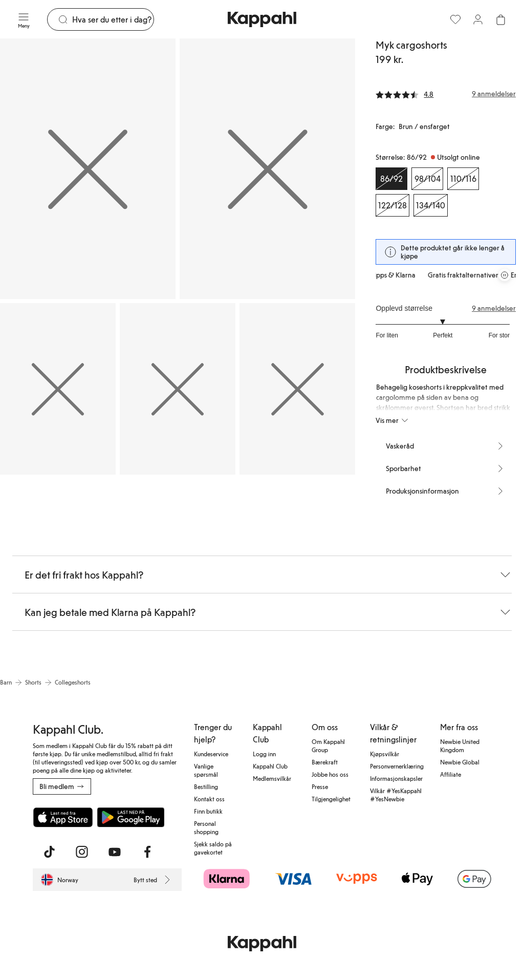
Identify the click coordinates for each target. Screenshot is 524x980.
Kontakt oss (209, 799)
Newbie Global (460, 762)
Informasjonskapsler (396, 778)
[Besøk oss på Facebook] (147, 852)
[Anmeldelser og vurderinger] (446, 94)
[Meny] (24, 19)
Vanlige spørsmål (206, 770)
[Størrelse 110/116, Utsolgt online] (463, 179)
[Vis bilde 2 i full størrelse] (267, 169)
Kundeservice (211, 754)
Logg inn (264, 754)
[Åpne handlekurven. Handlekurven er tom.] (500, 19)
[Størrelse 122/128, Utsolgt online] (392, 205)
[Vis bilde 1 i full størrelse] (88, 169)
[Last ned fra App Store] (63, 817)
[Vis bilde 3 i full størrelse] (58, 389)
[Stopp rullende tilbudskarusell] (505, 275)
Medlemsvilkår (272, 778)
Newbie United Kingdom (460, 745)
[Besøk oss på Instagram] (82, 852)
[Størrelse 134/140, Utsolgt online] (431, 205)
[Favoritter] (455, 19)
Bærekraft (325, 762)
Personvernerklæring (397, 766)
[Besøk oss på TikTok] (49, 852)
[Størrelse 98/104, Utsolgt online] (427, 179)
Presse (320, 786)
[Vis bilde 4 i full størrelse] (178, 389)
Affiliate (451, 774)
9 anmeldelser (494, 308)
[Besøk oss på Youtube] (115, 852)
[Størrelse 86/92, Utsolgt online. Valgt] (391, 179)
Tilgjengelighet (331, 799)
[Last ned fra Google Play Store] (131, 817)
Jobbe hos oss (330, 774)
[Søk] (113, 19)
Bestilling (206, 786)
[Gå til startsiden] (262, 19)
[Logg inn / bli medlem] (478, 19)
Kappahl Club (270, 766)
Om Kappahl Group (328, 745)
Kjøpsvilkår (385, 754)
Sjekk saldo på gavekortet (213, 848)
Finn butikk (208, 811)
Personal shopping (206, 827)
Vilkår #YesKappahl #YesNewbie (396, 795)
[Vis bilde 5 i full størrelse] (297, 389)
